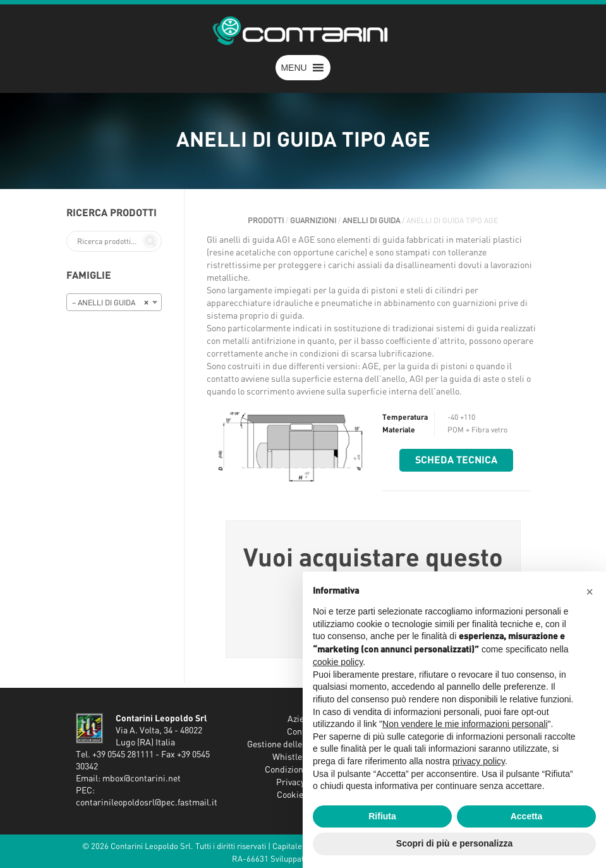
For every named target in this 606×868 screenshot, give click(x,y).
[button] (294, 68)
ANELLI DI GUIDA (371, 221)
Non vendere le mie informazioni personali (465, 724)
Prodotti (266, 221)
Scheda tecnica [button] (456, 460)
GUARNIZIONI (313, 221)
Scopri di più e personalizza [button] (454, 843)
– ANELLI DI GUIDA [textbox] (111, 303)
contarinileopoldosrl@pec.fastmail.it (147, 803)
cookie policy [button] (338, 662)
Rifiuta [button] (382, 816)
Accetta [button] (527, 816)
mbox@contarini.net (142, 779)
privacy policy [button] (479, 761)
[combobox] (114, 302)
